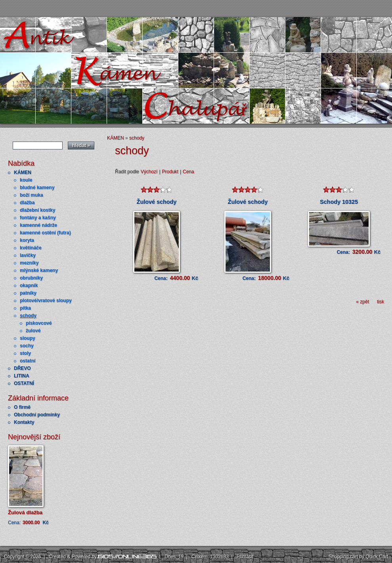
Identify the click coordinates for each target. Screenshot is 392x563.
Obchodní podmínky (37, 415)
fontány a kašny (38, 218)
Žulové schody (157, 202)
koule (26, 180)
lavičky (28, 255)
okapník (29, 285)
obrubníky (31, 278)
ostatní (28, 361)
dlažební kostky (37, 210)
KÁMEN (23, 172)
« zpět (362, 302)
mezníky (29, 263)
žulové (33, 331)
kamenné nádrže (38, 225)
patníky (28, 293)
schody (28, 316)
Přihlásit (245, 557)
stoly (25, 353)
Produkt (170, 172)
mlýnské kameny (39, 270)
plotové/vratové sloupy (46, 301)
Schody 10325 (339, 202)
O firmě (22, 407)
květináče (31, 248)
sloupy (28, 338)
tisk (381, 302)
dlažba (27, 203)
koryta (27, 240)
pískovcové (39, 323)
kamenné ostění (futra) (45, 233)
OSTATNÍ (24, 383)
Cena (188, 172)
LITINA (22, 376)
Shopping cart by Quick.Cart (358, 557)
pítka (25, 308)
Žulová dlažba (25, 512)
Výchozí (149, 172)
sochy (27, 346)
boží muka (32, 195)
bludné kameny (37, 188)
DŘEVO (22, 368)
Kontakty (24, 422)
